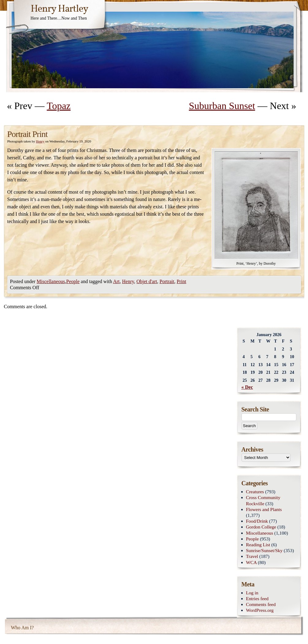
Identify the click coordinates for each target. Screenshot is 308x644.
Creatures (255, 492)
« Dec (247, 387)
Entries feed (257, 599)
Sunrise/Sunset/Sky (264, 550)
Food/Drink (257, 521)
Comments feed (261, 604)
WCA (251, 562)
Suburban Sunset (222, 106)
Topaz (59, 106)
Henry (40, 141)
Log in (252, 593)
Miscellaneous (51, 281)
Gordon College (261, 527)
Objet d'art (147, 281)
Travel (252, 556)
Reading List (258, 545)
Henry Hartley (59, 9)
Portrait (167, 281)
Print (181, 281)
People (73, 281)
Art (116, 281)
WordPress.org (260, 610)
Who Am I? (23, 628)
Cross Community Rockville (263, 500)
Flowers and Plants (264, 509)
